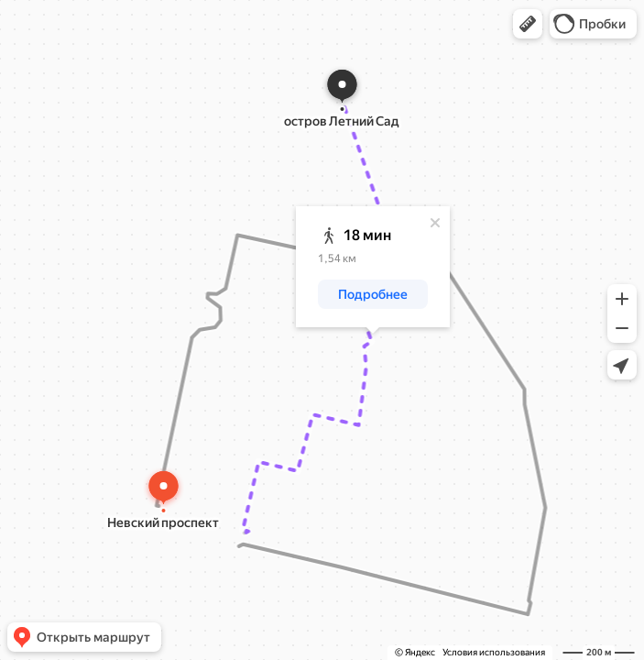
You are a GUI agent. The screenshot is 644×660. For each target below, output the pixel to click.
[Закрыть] (435, 223)
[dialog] (373, 267)
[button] (528, 24)
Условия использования (494, 652)
